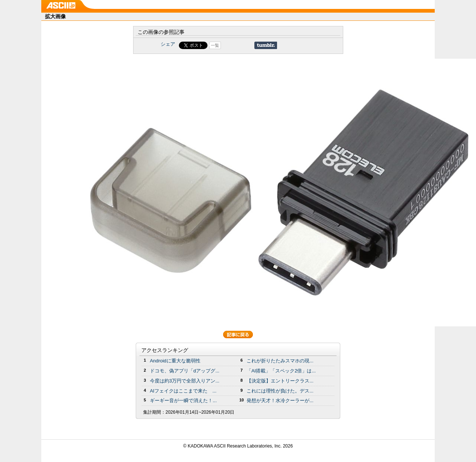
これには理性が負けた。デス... (280, 391)
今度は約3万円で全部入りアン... (185, 381)
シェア (168, 44)
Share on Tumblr (266, 45)
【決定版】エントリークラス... (280, 381)
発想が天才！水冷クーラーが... (280, 400)
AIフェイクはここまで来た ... (183, 391)
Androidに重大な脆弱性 (175, 361)
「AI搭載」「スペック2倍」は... (281, 371)
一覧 (215, 45)
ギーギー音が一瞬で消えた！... (183, 400)
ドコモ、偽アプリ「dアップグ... (185, 371)
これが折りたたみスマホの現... (280, 361)
